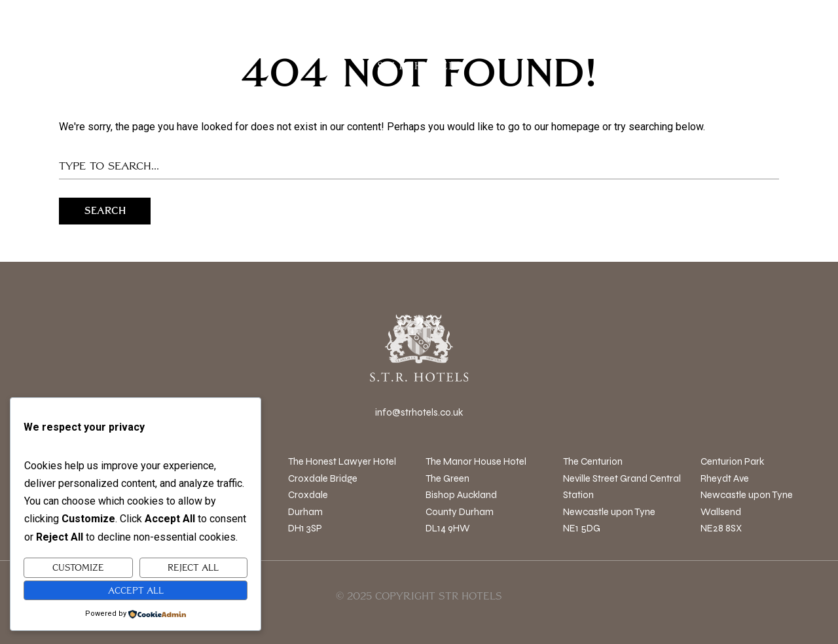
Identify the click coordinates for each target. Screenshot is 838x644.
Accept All (136, 590)
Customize (78, 567)
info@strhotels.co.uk (419, 412)
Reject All (193, 567)
